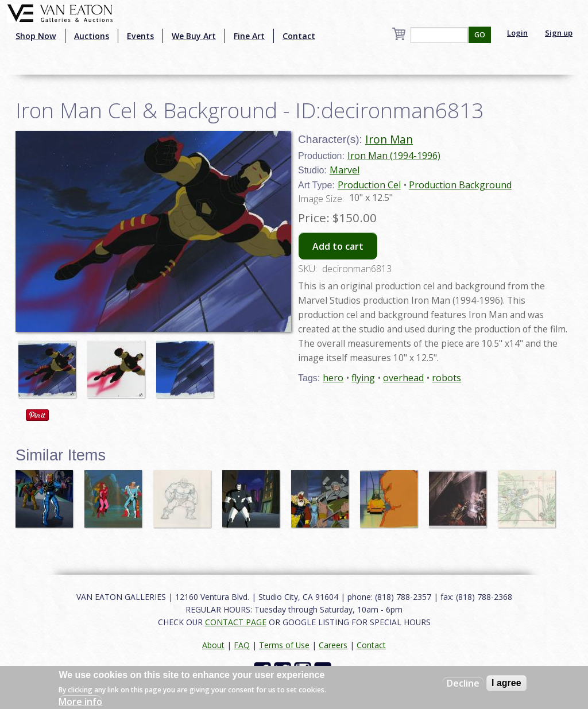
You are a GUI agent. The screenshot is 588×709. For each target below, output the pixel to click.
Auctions (92, 36)
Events (140, 36)
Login (517, 33)
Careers (333, 645)
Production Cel (369, 185)
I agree (506, 683)
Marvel (345, 170)
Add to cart (338, 246)
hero (333, 378)
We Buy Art (194, 36)
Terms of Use (284, 645)
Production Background (460, 185)
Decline (463, 683)
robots (446, 378)
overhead (403, 378)
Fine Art (249, 36)
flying (363, 378)
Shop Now (36, 36)
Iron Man (389, 139)
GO (480, 35)
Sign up (559, 33)
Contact (299, 36)
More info (80, 702)
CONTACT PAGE (236, 622)
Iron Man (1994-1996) (394, 156)
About (213, 645)
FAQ (242, 645)
